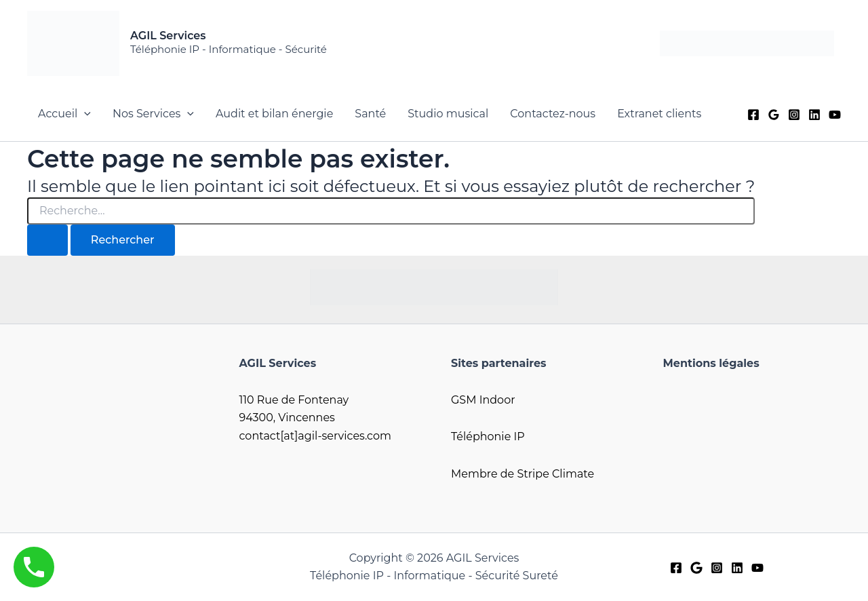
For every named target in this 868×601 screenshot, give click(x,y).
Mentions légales (711, 363)
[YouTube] (835, 115)
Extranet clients (659, 114)
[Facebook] (753, 115)
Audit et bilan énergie (274, 114)
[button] (84, 114)
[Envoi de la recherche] (47, 240)
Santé (370, 114)
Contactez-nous (553, 114)
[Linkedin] (814, 115)
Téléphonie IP (488, 437)
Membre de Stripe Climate (522, 474)
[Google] (774, 115)
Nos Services (153, 114)
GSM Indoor (483, 400)
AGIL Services (168, 36)
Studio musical (448, 114)
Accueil (64, 114)
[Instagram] (794, 115)
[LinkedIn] (737, 568)
